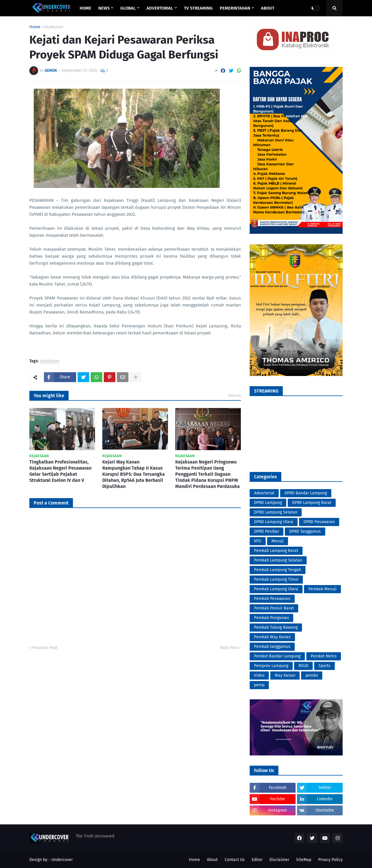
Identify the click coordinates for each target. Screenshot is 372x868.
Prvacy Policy (330, 860)
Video (259, 675)
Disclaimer (279, 860)
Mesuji (278, 541)
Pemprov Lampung (271, 666)
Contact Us (235, 860)
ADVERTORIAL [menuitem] (160, 8)
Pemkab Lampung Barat (276, 551)
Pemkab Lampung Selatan (278, 560)
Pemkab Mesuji (322, 589)
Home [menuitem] (85, 8)
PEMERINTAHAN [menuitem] (235, 8)
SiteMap (304, 860)
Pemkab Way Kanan (272, 637)
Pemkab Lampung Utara (276, 589)
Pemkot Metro (324, 656)
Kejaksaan (53, 27)
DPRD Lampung (268, 503)
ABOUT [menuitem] (268, 8)
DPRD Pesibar (267, 531)
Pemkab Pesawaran (272, 599)
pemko (312, 675)
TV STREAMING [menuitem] (198, 8)
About (212, 860)
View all (234, 395)
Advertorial (264, 493)
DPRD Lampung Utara (274, 522)
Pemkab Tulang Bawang (276, 627)
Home (35, 27)
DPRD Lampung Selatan (276, 512)
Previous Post (45, 648)
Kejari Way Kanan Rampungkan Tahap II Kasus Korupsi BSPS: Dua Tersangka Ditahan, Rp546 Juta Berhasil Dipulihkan (134, 474)
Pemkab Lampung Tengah (278, 570)
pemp (259, 685)
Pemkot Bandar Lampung (277, 656)
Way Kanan (285, 675)
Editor (257, 860)
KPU (258, 541)
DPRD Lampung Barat (312, 503)
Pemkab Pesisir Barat (274, 608)
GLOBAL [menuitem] (128, 8)
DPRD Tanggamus (305, 531)
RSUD (303, 666)
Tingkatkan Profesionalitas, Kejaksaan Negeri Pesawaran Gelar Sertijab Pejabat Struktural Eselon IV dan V (60, 471)
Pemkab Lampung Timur (276, 579)
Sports (324, 666)
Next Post (229, 648)
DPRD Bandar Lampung (306, 493)
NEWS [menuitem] (104, 8)
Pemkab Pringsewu (271, 618)
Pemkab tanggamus (272, 647)
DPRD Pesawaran (319, 522)
